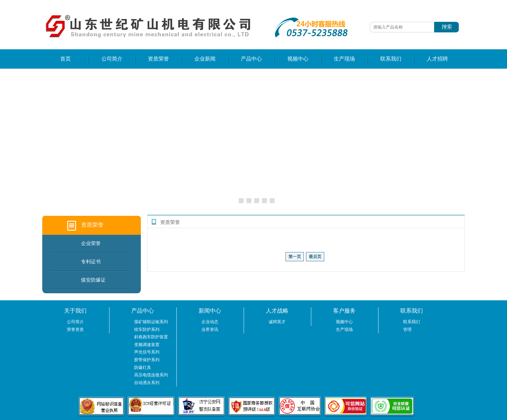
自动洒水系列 (147, 383)
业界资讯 (210, 330)
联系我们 (391, 59)
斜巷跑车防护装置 (151, 337)
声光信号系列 (147, 352)
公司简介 (112, 59)
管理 (407, 330)
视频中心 (298, 59)
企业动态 (210, 322)
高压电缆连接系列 (151, 375)
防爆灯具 (143, 368)
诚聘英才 (277, 322)
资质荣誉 (158, 59)
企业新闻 (205, 59)
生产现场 (344, 59)
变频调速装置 (147, 345)
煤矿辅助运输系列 (151, 322)
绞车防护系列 (147, 330)
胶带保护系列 (147, 360)
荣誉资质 (75, 330)
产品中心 (251, 59)
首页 (65, 59)
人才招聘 (437, 59)
